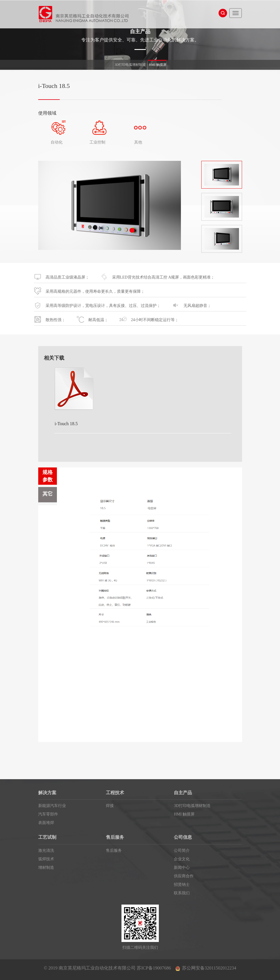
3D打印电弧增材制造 (130, 65)
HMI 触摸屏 (158, 65)
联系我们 (182, 893)
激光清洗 (46, 851)
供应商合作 (184, 876)
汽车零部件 (48, 814)
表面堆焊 (46, 823)
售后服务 (114, 851)
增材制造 (46, 868)
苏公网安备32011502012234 (209, 968)
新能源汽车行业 (52, 806)
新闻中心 (182, 868)
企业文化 (182, 859)
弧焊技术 (46, 859)
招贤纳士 (182, 885)
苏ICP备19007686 (154, 968)
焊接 (110, 806)
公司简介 (182, 851)
